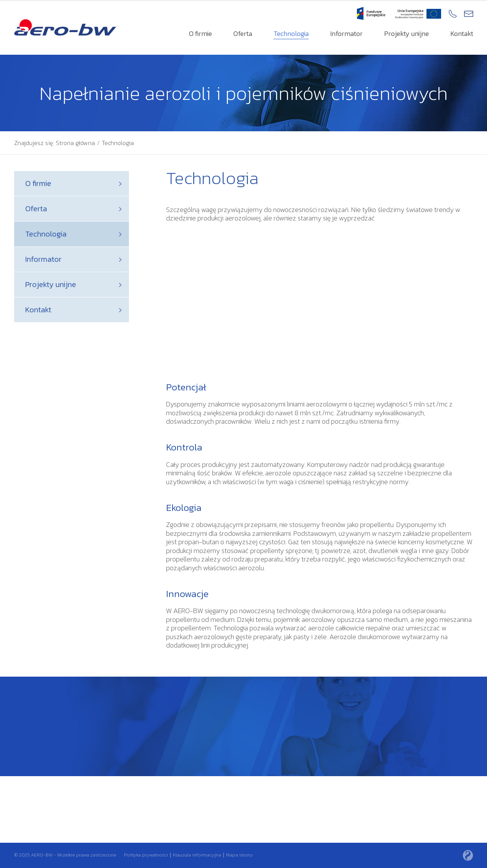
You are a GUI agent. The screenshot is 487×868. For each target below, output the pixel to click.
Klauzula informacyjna (197, 855)
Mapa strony (239, 855)
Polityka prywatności (146, 855)
